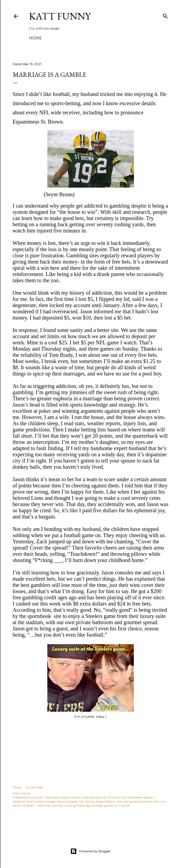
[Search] (165, 15)
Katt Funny (60, 16)
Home (35, 38)
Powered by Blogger (91, 851)
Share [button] (17, 787)
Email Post (34, 787)
